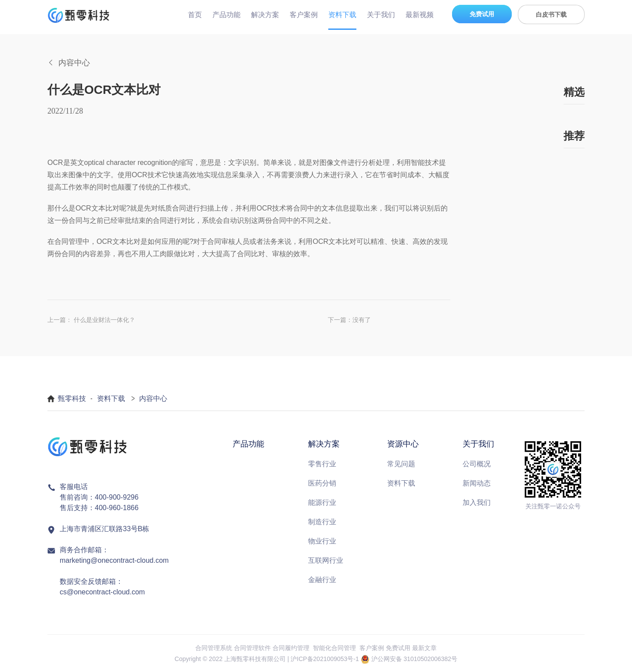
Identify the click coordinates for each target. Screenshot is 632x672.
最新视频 (420, 15)
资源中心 (403, 444)
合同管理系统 (214, 648)
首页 (195, 15)
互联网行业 (326, 560)
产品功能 (226, 15)
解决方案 (265, 15)
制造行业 (322, 522)
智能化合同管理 (334, 648)
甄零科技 (72, 399)
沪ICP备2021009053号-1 (325, 659)
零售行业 (322, 464)
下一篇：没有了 (349, 320)
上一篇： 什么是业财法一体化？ (91, 320)
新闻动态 (477, 483)
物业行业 (322, 541)
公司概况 (477, 464)
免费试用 (482, 14)
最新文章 (424, 648)
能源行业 (322, 502)
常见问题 (401, 464)
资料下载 (342, 15)
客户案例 (304, 15)
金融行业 (322, 580)
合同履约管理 (291, 648)
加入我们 (477, 502)
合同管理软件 (252, 648)
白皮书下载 (551, 14)
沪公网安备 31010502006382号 (415, 659)
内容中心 (153, 399)
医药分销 (322, 483)
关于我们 (381, 15)
